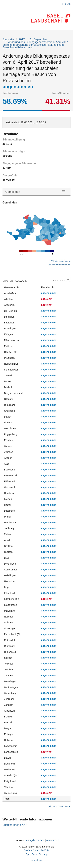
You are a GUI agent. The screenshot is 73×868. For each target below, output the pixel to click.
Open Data (31, 854)
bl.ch (68, 4)
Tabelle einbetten (59, 807)
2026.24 (45, 850)
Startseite (8, 39)
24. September (38, 39)
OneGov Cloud (31, 850)
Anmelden (36, 860)
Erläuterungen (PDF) (15, 825)
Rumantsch (52, 840)
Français (31, 840)
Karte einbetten (60, 261)
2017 (22, 39)
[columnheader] (21, 287)
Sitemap (43, 854)
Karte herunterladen (60, 264)
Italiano (41, 840)
